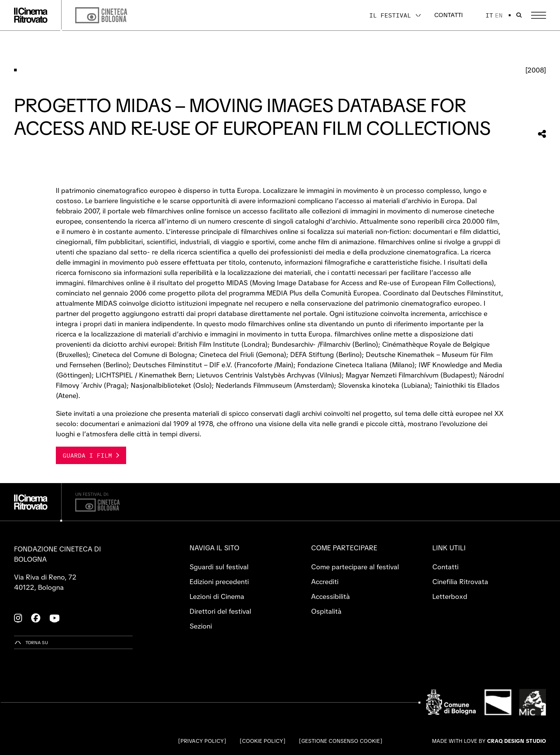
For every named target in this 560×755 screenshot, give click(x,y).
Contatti (448, 15)
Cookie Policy (263, 741)
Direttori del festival (220, 611)
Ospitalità (326, 611)
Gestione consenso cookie (341, 741)
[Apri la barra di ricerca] (519, 15)
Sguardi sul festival (219, 567)
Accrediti (325, 582)
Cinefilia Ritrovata (460, 582)
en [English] (499, 15)
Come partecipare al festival (355, 567)
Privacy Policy (202, 741)
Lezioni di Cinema (217, 596)
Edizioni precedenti (219, 582)
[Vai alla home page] (31, 15)
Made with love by (489, 741)
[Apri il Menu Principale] (539, 15)
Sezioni (201, 626)
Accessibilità (331, 596)
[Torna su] (31, 642)
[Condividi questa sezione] (542, 134)
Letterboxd (450, 596)
